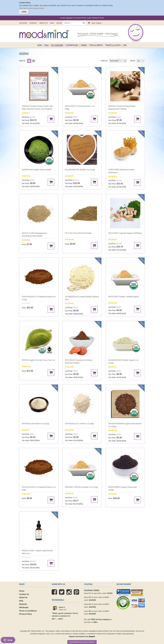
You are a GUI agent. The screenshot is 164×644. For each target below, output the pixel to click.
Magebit (92, 637)
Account (23, 23)
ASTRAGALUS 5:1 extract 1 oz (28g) (79, 424)
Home (22, 591)
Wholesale (24, 607)
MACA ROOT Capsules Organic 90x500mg (125, 233)
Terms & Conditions (28, 611)
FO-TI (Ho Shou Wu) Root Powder (78, 233)
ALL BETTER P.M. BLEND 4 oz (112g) (80, 170)
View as (22, 61)
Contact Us (24, 594)
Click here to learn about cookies (32, 8)
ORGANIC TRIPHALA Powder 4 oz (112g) (81, 487)
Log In (59, 23)
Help (52, 23)
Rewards (23, 604)
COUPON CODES (92, 590)
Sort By (104, 61)
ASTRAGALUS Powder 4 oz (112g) (35, 424)
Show (133, 61)
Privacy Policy (25, 614)
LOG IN (69, 18)
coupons (88, 584)
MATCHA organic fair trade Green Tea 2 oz (38, 360)
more (60, 619)
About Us (44, 23)
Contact (33, 23)
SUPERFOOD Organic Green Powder (36, 170)
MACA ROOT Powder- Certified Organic (124, 297)
